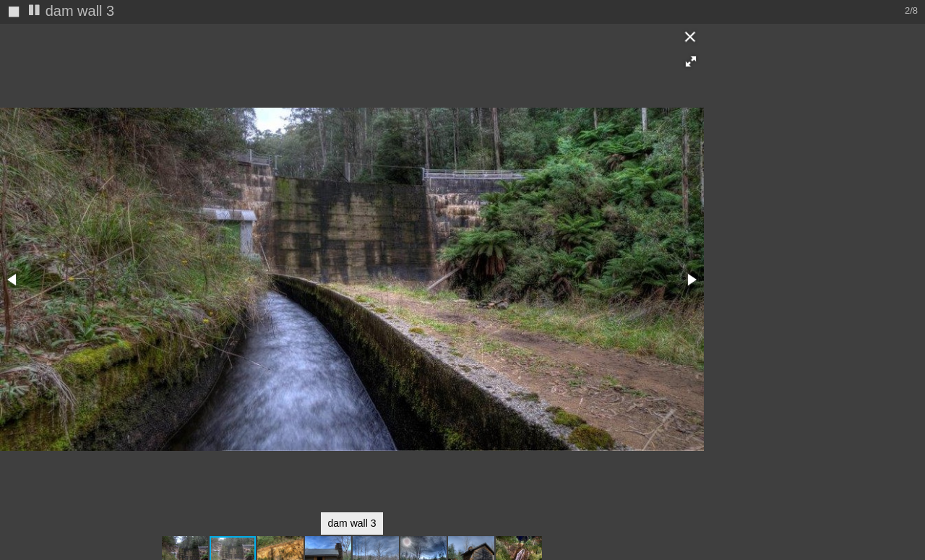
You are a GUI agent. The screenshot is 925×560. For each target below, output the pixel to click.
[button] (691, 61)
